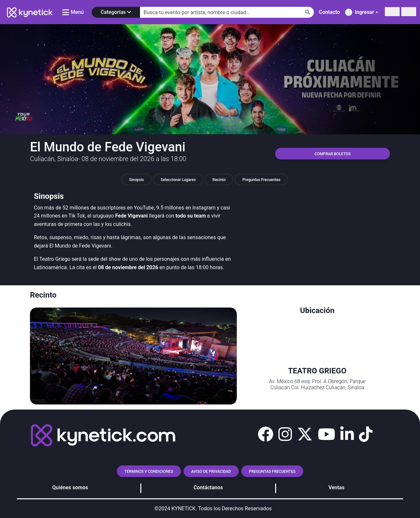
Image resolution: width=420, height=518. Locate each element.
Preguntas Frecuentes (261, 180)
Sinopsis (136, 180)
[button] (265, 434)
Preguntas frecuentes (272, 472)
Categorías (116, 12)
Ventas (336, 488)
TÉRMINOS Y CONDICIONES (149, 472)
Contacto (330, 12)
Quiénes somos (70, 488)
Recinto (219, 180)
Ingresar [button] (360, 12)
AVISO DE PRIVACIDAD (211, 472)
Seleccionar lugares (178, 180)
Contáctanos (208, 488)
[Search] (227, 12)
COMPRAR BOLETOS (333, 154)
